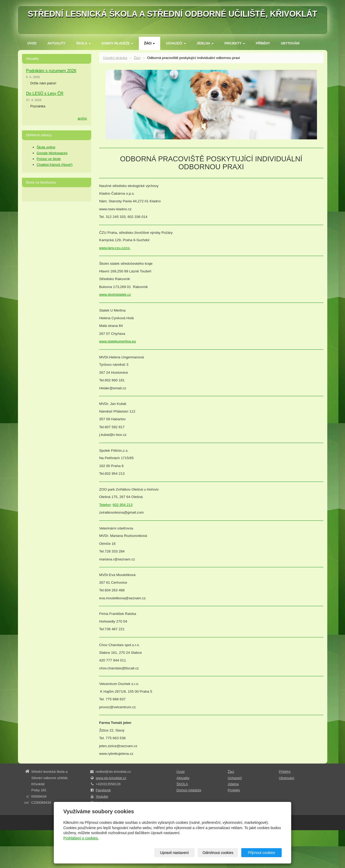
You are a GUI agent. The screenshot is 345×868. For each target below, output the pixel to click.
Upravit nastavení (174, 853)
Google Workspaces (52, 153)
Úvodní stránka (115, 58)
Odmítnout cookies (218, 853)
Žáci (149, 43)
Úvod (32, 43)
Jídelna (205, 43)
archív (82, 118)
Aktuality (56, 43)
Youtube (102, 796)
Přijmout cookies (262, 853)
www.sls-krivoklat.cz (111, 778)
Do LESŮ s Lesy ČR (45, 93)
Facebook (103, 790)
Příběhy (263, 43)
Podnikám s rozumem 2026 (51, 71)
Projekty (235, 43)
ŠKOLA (83, 43)
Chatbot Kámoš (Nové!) (55, 165)
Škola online (46, 147)
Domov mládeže (117, 43)
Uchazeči (176, 43)
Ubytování (290, 43)
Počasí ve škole (49, 159)
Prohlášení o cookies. (81, 838)
